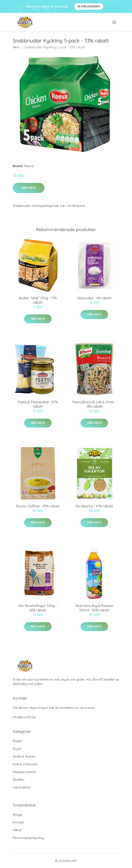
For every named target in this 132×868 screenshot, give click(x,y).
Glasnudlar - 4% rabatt (94, 298)
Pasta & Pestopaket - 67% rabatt (38, 404)
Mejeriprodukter (25, 772)
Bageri (18, 741)
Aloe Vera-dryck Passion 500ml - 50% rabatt (94, 608)
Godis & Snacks (24, 756)
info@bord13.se (24, 717)
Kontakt (19, 822)
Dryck (17, 749)
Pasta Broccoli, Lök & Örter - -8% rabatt (94, 404)
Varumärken (22, 787)
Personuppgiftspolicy (28, 838)
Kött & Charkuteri (25, 764)
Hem (16, 47)
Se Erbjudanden (89, 6)
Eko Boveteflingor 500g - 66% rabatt (38, 608)
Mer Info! (29, 188)
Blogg (17, 815)
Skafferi (19, 780)
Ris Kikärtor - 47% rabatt (94, 506)
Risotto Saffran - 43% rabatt (38, 506)
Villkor (17, 830)
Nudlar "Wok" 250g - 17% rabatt (38, 300)
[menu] (115, 22)
